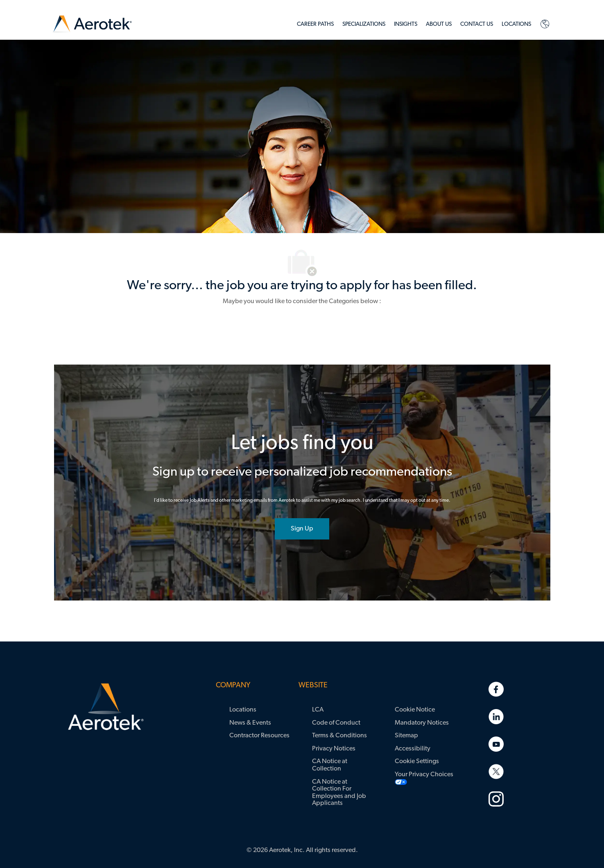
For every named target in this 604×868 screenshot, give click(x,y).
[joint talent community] (302, 529)
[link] (92, 24)
